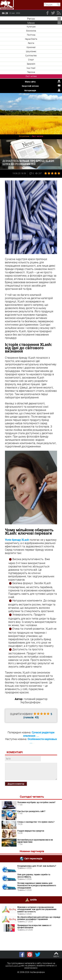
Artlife (33, 899)
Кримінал (31, 47)
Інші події (31, 68)
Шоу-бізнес (31, 51)
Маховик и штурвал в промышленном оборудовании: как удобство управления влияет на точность (37, 909)
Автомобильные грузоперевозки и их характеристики (35, 841)
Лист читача (31, 76)
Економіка (31, 31)
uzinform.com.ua (13, 965)
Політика (31, 35)
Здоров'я (31, 64)
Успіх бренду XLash (17, 540)
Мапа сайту (30, 82)
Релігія (31, 43)
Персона (31, 72)
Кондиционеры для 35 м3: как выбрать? (37, 866)
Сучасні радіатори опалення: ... (39, 734)
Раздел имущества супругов (31, 831)
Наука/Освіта (31, 39)
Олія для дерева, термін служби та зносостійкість (34, 876)
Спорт (31, 60)
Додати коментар (16, 784)
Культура (31, 26)
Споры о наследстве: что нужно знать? (36, 822)
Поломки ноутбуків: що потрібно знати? (36, 802)
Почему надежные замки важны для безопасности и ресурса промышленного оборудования (37, 885)
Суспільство (31, 55)
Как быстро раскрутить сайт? (31, 811)
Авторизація (30, 90)
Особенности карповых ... (42, 741)
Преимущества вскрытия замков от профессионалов (34, 926)
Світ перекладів (33, 858)
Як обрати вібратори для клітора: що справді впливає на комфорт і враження (39, 918)
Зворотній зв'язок (30, 86)
